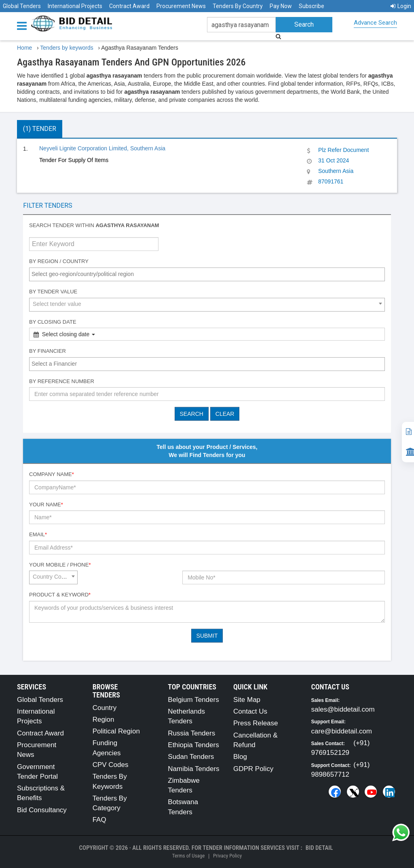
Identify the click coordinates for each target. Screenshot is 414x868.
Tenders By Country (238, 6)
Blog (240, 757)
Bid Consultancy (42, 810)
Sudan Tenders (191, 757)
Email (38, 534)
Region (103, 719)
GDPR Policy (253, 769)
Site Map (247, 700)
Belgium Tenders (193, 700)
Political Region (116, 731)
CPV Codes (111, 765)
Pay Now (281, 6)
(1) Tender (40, 129)
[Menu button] (24, 25)
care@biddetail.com (342, 731)
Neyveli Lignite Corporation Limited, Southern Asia (102, 148)
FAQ (99, 820)
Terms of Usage (188, 856)
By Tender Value (53, 292)
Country (105, 708)
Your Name (46, 505)
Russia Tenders (191, 733)
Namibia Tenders (193, 769)
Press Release (256, 723)
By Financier (48, 351)
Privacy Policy (227, 856)
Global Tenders (22, 6)
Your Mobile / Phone (60, 565)
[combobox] (207, 274)
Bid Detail (319, 848)
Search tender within (94, 225)
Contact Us (250, 711)
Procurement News (181, 6)
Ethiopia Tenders (193, 745)
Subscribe (312, 6)
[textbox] (209, 274)
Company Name (52, 474)
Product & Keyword (60, 595)
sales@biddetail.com (343, 709)
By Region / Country (59, 261)
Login (401, 6)
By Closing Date (53, 322)
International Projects (75, 6)
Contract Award (129, 6)
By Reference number (62, 381)
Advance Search (375, 23)
